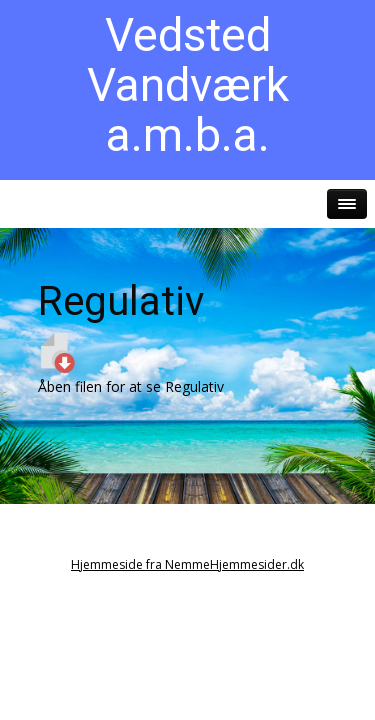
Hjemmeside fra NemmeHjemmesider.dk (187, 564)
